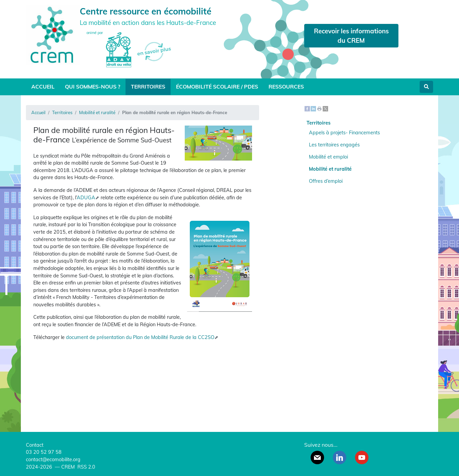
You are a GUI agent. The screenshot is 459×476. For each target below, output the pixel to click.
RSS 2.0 (86, 467)
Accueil (43, 87)
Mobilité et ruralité (97, 112)
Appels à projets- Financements (344, 133)
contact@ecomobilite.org (53, 460)
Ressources (286, 87)
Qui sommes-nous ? (93, 87)
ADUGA (86, 198)
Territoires (148, 87)
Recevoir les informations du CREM (351, 36)
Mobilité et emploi (328, 157)
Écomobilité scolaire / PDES (217, 87)
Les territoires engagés (334, 145)
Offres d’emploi (326, 181)
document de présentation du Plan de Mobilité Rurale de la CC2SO (140, 337)
